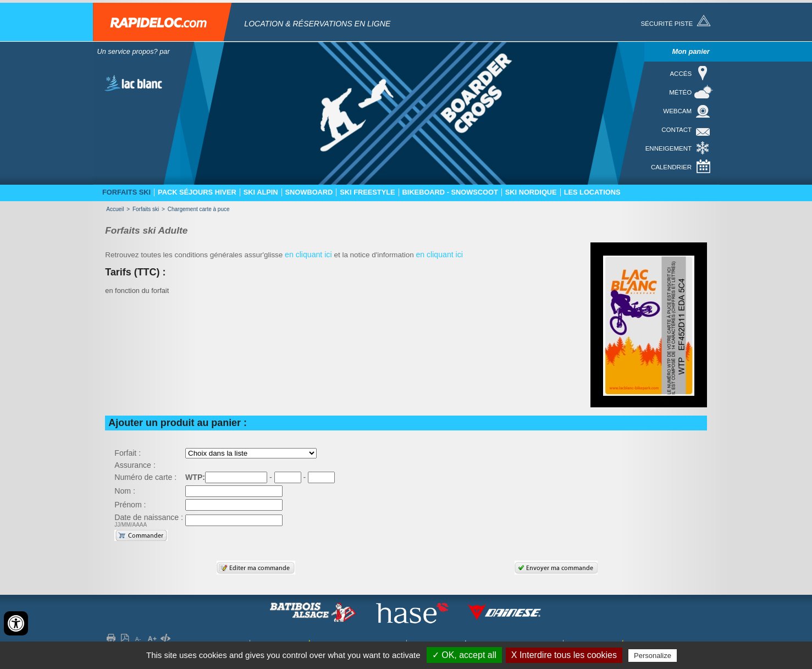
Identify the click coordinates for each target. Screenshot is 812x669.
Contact (676, 130)
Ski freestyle (367, 192)
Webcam (677, 111)
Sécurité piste (667, 24)
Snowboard (309, 192)
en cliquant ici (309, 255)
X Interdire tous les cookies (564, 655)
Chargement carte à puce (199, 209)
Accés (681, 74)
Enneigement (669, 148)
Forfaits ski (126, 192)
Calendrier (671, 167)
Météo (680, 92)
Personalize (653, 656)
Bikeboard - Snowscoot (450, 192)
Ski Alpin (261, 192)
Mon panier (691, 51)
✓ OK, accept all (464, 655)
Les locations (592, 192)
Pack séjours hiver (197, 192)
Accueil (115, 209)
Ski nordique (531, 192)
